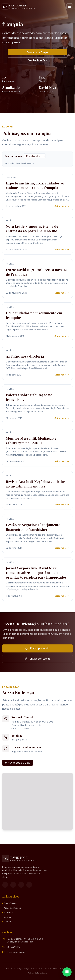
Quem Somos (9, 903)
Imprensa (7, 912)
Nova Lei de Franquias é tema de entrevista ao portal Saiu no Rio (32, 229)
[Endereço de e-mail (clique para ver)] (16, 952)
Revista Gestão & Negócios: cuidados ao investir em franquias (36, 484)
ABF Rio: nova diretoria (25, 356)
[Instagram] (13, 885)
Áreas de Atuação (12, 908)
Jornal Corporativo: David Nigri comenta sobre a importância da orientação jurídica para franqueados (36, 573)
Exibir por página (13, 156)
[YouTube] (21, 885)
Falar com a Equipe (38, 52)
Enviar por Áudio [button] (38, 648)
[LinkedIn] (29, 885)
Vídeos (7, 917)
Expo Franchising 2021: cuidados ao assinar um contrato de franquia (35, 185)
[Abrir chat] (67, 972)
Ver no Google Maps (18, 763)
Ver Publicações (38, 60)
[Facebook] (5, 885)
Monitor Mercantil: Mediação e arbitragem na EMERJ (31, 441)
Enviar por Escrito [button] (37, 659)
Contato (7, 922)
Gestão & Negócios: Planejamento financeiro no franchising (33, 527)
